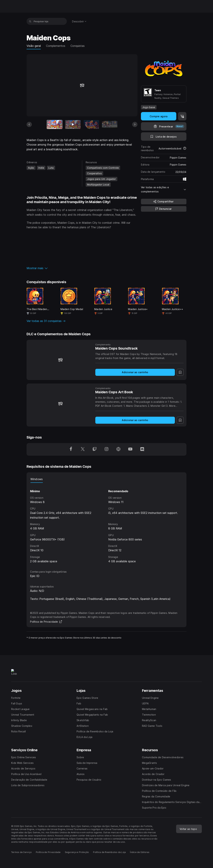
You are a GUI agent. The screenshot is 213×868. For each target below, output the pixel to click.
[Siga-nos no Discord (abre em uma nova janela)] (142, 449)
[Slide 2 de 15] (73, 124)
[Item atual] (55, 124)
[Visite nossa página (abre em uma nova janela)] (118, 449)
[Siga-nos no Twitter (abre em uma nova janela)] (83, 449)
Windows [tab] (37, 479)
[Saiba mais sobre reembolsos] (185, 149)
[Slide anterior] (29, 124)
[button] (82, 268)
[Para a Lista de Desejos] (164, 137)
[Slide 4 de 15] (110, 124)
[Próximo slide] (135, 124)
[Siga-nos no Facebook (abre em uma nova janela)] (71, 449)
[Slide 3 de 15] (91, 124)
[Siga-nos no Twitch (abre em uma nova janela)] (95, 449)
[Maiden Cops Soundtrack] (60, 360)
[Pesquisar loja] (30, 21)
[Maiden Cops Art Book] (60, 404)
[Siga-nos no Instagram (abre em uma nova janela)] (106, 449)
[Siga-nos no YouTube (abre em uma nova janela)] (130, 449)
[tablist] (106, 479)
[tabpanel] (106, 523)
